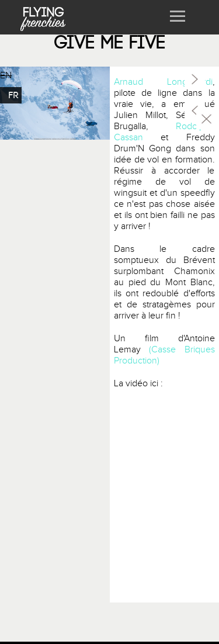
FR (14, 95)
